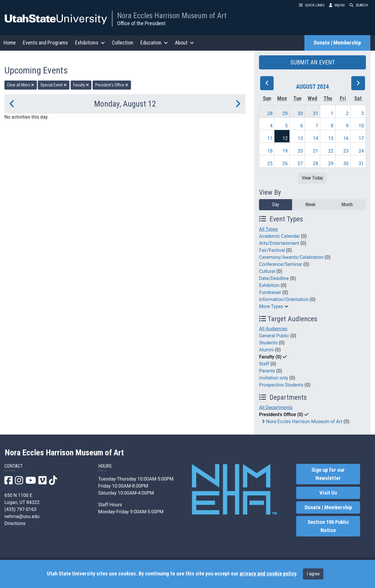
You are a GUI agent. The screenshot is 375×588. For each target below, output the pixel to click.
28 (270, 113)
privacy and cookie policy (268, 574)
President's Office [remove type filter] (112, 85)
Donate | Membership (337, 43)
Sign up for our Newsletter (328, 474)
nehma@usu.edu (22, 516)
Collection (123, 43)
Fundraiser (270, 292)
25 (270, 164)
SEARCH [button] (359, 5)
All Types (268, 229)
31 (316, 113)
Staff (264, 364)
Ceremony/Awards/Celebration (291, 257)
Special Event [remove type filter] (54, 85)
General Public (274, 336)
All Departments (276, 407)
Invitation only (273, 378)
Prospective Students (281, 385)
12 (285, 138)
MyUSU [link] (337, 5)
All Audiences (273, 329)
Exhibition (269, 285)
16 (346, 138)
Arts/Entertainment (279, 243)
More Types (271, 306)
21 (316, 151)
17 (361, 138)
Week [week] (310, 205)
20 (300, 151)
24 (361, 151)
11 (270, 138)
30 (300, 113)
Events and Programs (45, 43)
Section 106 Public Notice (328, 526)
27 (300, 164)
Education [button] (154, 43)
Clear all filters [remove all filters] (21, 85)
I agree (313, 574)
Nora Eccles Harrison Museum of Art (172, 16)
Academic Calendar (279, 236)
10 (361, 126)
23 (346, 151)
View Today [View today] (312, 178)
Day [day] (276, 205)
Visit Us (328, 493)
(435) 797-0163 (20, 509)
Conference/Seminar (281, 264)
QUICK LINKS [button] (312, 5)
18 (270, 151)
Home (10, 43)
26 (285, 164)
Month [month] (347, 205)
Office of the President (141, 23)
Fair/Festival (272, 250)
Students (268, 343)
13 (300, 138)
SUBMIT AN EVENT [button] (313, 62)
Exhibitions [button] (90, 43)
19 (285, 151)
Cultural (267, 271)
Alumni (266, 350)
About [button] (184, 43)
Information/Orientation (284, 299)
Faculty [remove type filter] (81, 85)
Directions (15, 523)
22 (331, 151)
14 (316, 138)
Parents (267, 371)
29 (285, 113)
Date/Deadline (274, 278)
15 (331, 138)
